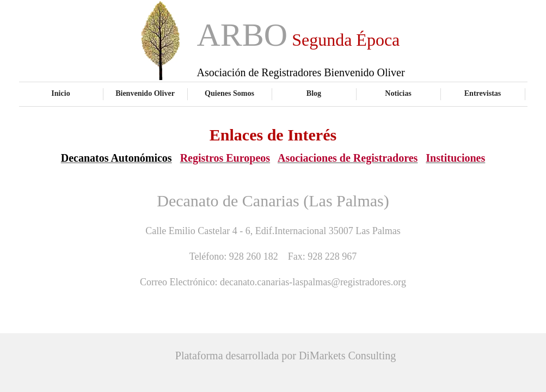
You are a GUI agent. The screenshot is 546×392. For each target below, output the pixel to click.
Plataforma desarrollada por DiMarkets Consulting (286, 356)
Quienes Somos (229, 93)
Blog (314, 93)
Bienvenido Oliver (145, 93)
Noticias (398, 93)
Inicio (60, 93)
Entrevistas (483, 93)
